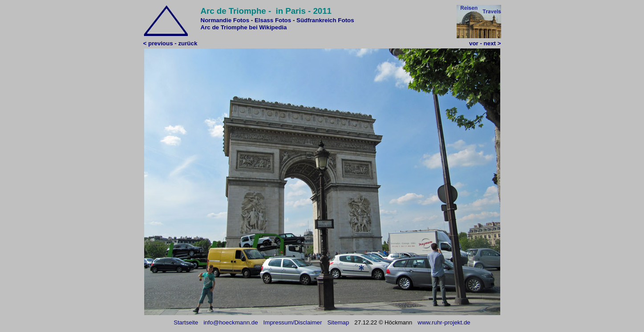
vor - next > (485, 43)
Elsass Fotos (273, 20)
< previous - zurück (170, 43)
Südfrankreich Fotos (325, 20)
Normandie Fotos (225, 20)
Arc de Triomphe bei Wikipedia (244, 27)
